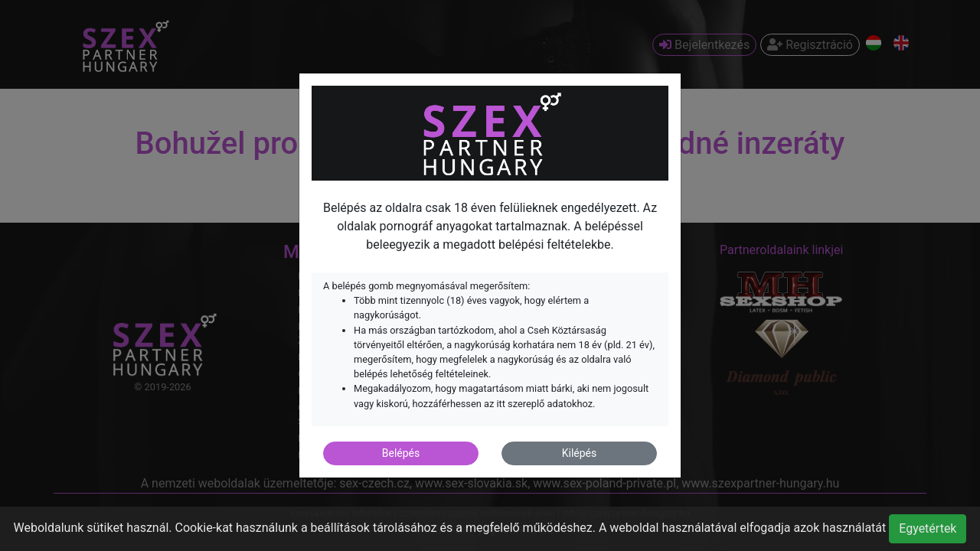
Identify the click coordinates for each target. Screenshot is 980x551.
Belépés (401, 453)
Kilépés (580, 453)
